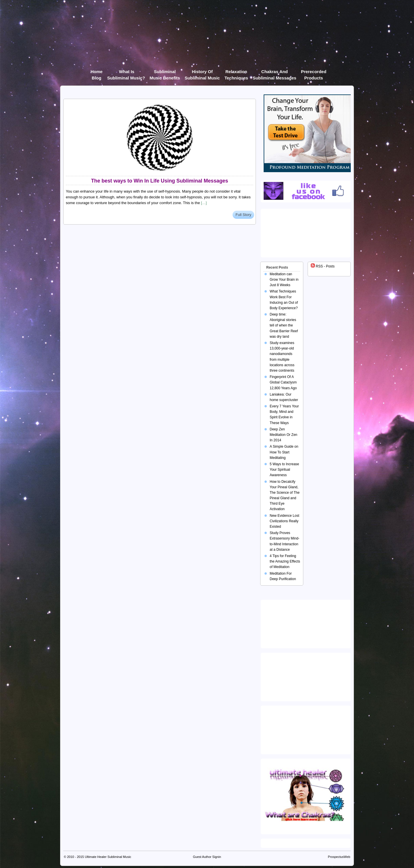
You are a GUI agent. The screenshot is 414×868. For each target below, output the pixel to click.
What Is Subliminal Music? (126, 73)
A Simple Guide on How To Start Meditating (284, 452)
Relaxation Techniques (236, 73)
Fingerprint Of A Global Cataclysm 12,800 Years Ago (283, 382)
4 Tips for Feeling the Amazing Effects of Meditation (285, 561)
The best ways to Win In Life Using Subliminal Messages (160, 181)
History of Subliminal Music (202, 73)
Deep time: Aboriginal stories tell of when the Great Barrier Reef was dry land (284, 325)
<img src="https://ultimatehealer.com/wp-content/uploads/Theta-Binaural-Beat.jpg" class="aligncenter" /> (307, 729)
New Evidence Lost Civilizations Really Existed (284, 521)
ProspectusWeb (339, 857)
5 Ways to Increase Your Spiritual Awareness (284, 470)
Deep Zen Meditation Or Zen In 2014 (283, 435)
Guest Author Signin (207, 857)
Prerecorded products (314, 73)
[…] (204, 203)
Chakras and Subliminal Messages (275, 73)
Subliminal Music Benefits (165, 73)
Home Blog (97, 73)
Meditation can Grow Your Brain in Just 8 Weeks (284, 280)
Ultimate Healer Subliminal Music (108, 857)
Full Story (243, 215)
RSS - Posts (323, 266)
